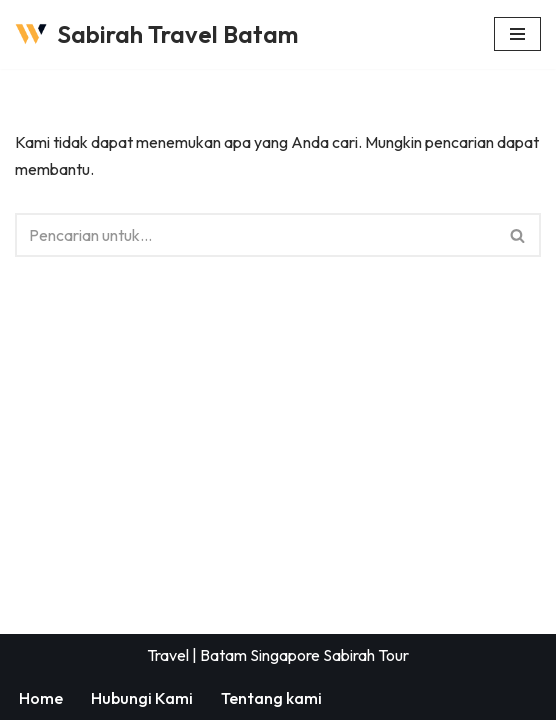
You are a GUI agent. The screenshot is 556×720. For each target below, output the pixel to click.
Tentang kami (271, 698)
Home (41, 698)
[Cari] (255, 235)
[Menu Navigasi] (517, 34)
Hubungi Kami (142, 698)
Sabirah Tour (366, 655)
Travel (168, 655)
